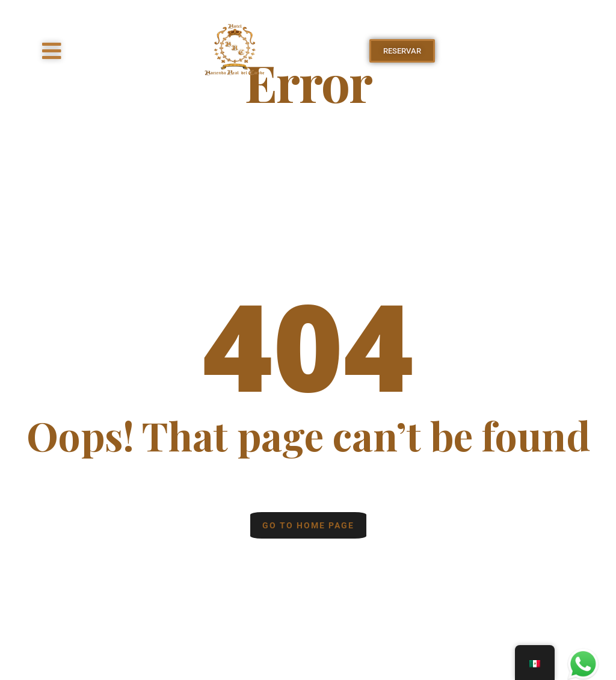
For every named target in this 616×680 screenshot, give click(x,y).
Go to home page (308, 525)
